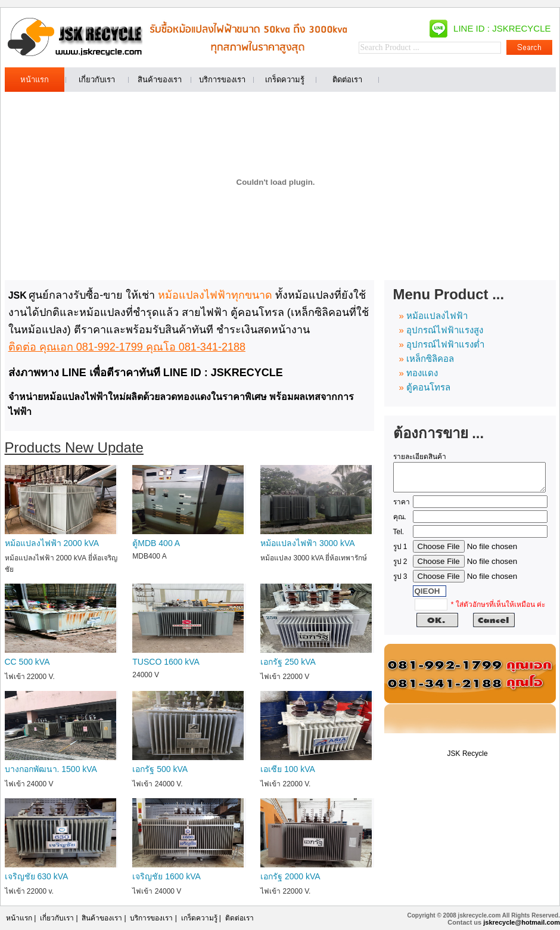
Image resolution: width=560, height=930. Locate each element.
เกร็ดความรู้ (199, 918)
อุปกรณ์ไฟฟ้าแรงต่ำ (445, 344)
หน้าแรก (19, 918)
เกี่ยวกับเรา (57, 918)
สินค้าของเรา (102, 918)
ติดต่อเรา (239, 918)
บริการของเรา (151, 918)
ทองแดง (422, 373)
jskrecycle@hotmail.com (522, 922)
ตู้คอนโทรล (428, 387)
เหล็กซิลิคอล (430, 359)
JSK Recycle (468, 759)
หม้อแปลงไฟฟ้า (437, 316)
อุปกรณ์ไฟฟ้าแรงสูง (445, 330)
